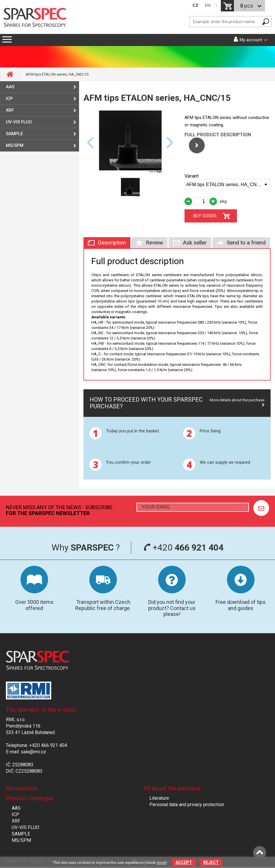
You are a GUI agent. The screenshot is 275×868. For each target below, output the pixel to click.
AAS (10, 87)
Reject (211, 862)
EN (208, 5)
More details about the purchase (237, 400)
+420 (183, 547)
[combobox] (227, 184)
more (161, 863)
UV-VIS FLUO (19, 122)
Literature (159, 798)
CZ (195, 5)
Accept (184, 862)
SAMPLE (14, 134)
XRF (10, 110)
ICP (9, 98)
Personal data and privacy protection (187, 805)
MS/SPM (15, 145)
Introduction (22, 788)
